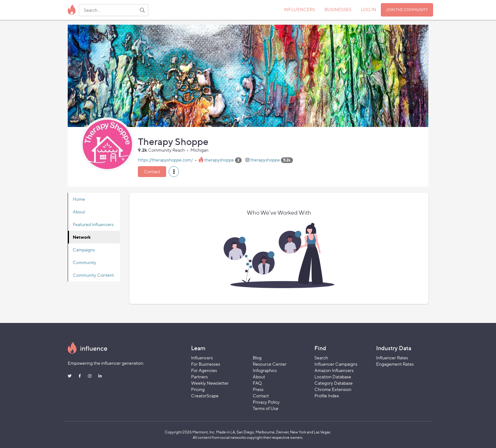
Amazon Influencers (334, 370)
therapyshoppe (219, 160)
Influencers (202, 358)
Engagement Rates (395, 364)
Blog (257, 358)
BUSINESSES (338, 9)
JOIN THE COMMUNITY (407, 10)
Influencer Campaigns (336, 364)
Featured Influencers (93, 224)
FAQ (257, 383)
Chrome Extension (333, 389)
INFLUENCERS (299, 9)
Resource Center (270, 364)
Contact (152, 171)
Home (79, 199)
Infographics (265, 370)
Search (321, 358)
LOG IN (369, 9)
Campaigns (84, 250)
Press (258, 389)
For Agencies (204, 370)
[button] (174, 172)
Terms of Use (266, 408)
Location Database (333, 377)
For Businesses (206, 364)
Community (84, 262)
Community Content (93, 275)
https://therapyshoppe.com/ (165, 160)
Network (82, 237)
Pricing (198, 389)
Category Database (334, 383)
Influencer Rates (392, 358)
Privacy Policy (266, 402)
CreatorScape (205, 396)
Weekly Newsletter (210, 383)
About (79, 212)
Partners (199, 377)
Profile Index (327, 396)
